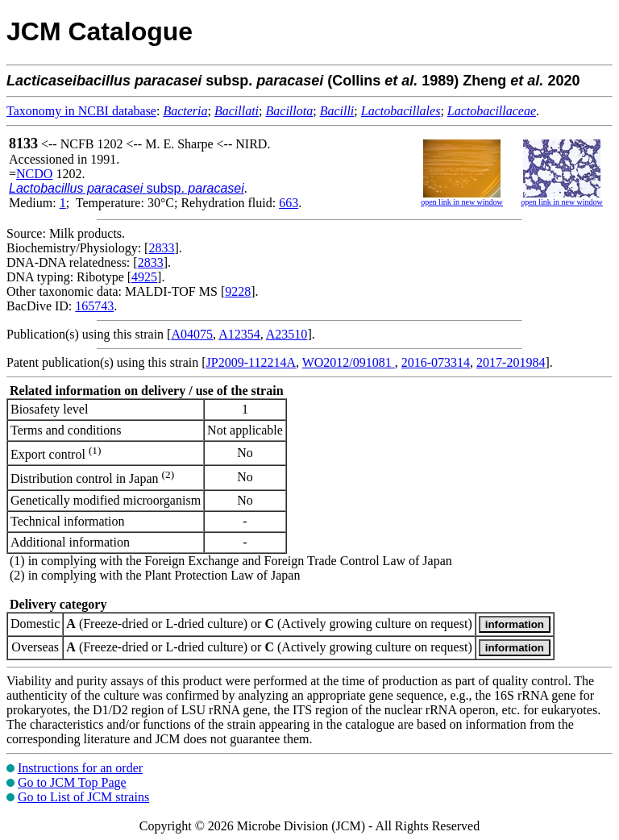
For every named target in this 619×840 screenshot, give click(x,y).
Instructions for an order (80, 768)
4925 (144, 277)
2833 (161, 248)
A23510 (287, 334)
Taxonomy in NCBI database (81, 111)
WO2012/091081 (349, 362)
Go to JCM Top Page (72, 782)
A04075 (192, 334)
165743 (94, 306)
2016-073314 (436, 362)
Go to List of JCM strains (83, 797)
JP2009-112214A (251, 362)
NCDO (34, 174)
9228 (238, 291)
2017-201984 (511, 362)
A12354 (239, 334)
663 (289, 203)
